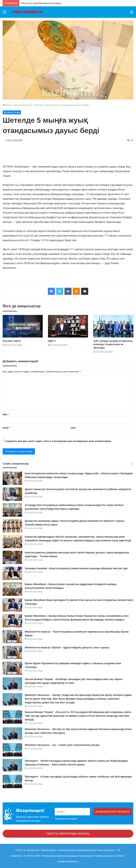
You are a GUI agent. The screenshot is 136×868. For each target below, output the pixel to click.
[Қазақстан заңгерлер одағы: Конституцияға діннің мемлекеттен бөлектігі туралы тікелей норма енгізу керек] (12, 526)
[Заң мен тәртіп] (23, 326)
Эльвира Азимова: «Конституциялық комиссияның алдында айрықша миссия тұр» (76, 568)
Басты (7, 105)
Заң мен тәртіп (12, 341)
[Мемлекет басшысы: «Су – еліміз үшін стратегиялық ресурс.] (12, 750)
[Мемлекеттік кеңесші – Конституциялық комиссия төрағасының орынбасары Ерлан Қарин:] (12, 637)
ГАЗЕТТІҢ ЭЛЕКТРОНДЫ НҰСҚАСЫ (68, 834)
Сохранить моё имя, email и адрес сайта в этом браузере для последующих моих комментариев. (59, 441)
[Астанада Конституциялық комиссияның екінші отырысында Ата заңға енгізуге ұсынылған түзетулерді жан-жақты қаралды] (12, 510)
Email (6, 428)
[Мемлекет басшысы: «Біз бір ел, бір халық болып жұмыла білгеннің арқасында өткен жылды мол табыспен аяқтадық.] (12, 734)
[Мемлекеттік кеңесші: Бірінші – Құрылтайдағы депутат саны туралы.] (12, 652)
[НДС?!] (68, 326)
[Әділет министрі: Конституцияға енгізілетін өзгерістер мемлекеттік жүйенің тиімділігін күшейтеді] (12, 494)
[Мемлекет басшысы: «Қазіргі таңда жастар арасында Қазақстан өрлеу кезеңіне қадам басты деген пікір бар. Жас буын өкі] (12, 700)
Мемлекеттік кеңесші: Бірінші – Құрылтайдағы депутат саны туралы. (68, 647)
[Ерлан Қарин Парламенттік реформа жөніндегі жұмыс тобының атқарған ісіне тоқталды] (12, 668)
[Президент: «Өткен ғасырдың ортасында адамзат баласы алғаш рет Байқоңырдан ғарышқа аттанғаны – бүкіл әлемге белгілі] (12, 766)
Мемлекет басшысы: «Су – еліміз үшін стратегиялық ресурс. (63, 745)
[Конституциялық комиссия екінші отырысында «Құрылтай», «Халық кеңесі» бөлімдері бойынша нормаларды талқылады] (12, 478)
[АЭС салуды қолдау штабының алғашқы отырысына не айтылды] (113, 326)
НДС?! (52, 341)
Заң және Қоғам (23, 105)
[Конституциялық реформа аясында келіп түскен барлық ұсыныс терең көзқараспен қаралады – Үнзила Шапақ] (12, 557)
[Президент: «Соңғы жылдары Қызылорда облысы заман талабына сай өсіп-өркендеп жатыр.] (12, 781)
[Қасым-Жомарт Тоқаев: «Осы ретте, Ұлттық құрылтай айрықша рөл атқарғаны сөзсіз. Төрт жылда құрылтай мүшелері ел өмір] (12, 717)
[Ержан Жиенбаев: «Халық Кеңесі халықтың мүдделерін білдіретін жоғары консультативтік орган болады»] (12, 589)
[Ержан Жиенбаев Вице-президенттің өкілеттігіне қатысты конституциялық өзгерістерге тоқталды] (12, 605)
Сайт (73, 428)
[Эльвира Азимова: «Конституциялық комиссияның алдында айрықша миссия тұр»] (12, 573)
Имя (6, 414)
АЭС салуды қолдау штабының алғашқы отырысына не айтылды (113, 344)
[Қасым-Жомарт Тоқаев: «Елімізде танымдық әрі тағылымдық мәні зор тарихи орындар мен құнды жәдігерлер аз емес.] (12, 684)
